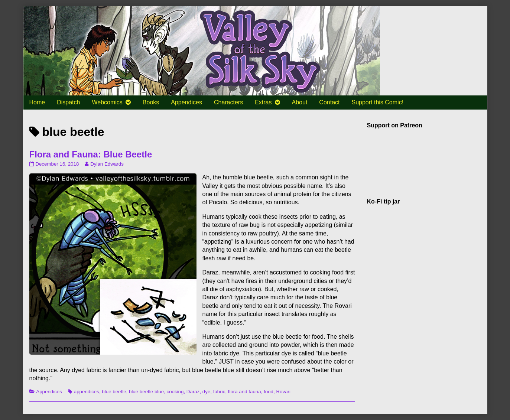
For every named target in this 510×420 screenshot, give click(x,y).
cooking (175, 392)
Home (37, 102)
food (269, 392)
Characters (228, 102)
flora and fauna (245, 392)
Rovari (283, 392)
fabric (219, 392)
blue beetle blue (146, 392)
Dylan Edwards (107, 164)
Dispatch (68, 102)
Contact (329, 102)
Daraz (193, 392)
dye (207, 392)
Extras (263, 102)
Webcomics (107, 102)
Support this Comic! (377, 102)
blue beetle (114, 392)
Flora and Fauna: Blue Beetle (91, 154)
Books (151, 102)
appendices (87, 392)
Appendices (186, 102)
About (300, 102)
